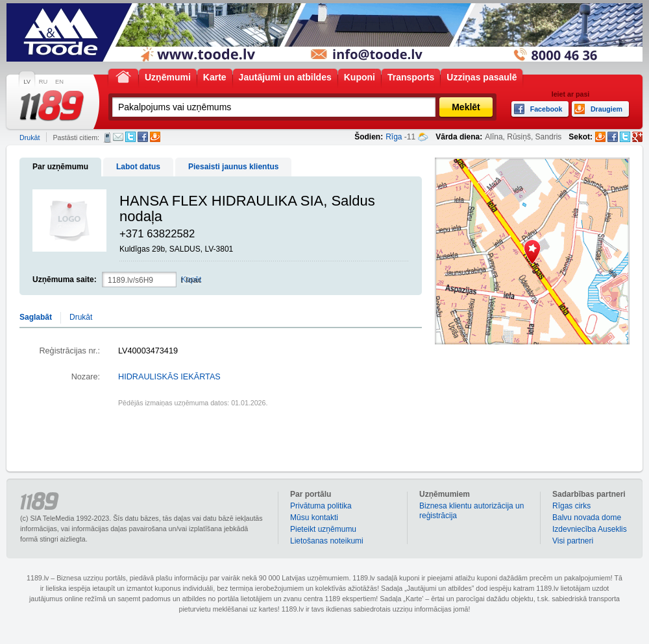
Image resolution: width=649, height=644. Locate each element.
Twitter (130, 137)
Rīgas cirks (571, 506)
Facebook (143, 137)
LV (27, 82)
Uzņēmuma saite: (65, 280)
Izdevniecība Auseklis (590, 529)
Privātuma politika (321, 506)
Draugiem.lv (155, 137)
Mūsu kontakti (314, 518)
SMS (107, 137)
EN (59, 82)
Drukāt (30, 137)
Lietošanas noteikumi (327, 541)
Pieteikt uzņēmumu (323, 529)
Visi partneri (573, 541)
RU (43, 82)
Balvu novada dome (587, 518)
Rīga (394, 137)
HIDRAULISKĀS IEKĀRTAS (169, 377)
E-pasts (118, 137)
